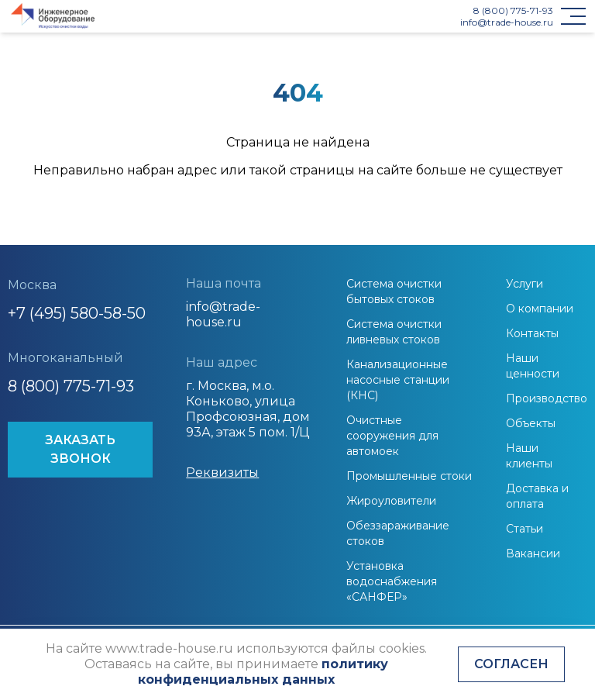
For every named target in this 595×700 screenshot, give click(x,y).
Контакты (532, 333)
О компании (540, 309)
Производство (547, 398)
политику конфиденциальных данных (263, 672)
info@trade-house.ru (507, 22)
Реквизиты (222, 472)
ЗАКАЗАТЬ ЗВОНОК (80, 449)
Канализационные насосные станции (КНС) (398, 380)
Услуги (524, 284)
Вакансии (533, 553)
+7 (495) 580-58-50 (77, 313)
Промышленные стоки (409, 476)
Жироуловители (391, 501)
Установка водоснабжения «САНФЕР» (392, 581)
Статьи (524, 529)
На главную (297, 204)
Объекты (531, 423)
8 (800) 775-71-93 (513, 10)
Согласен (511, 664)
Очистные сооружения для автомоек (392, 436)
